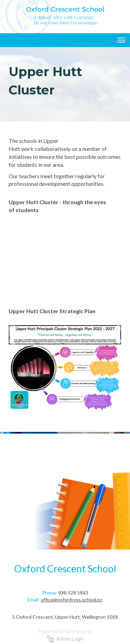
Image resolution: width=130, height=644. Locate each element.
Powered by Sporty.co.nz (65, 632)
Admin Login (65, 639)
